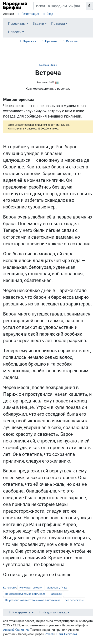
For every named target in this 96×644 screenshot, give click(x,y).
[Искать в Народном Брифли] (60, 6)
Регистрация (30, 14)
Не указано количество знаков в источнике (33, 600)
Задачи (38, 24)
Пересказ (29, 41)
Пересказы (17, 24)
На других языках (55, 612)
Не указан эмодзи (31, 588)
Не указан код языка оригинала (25, 594)
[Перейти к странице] (89, 6)
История (72, 41)
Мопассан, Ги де (48, 65)
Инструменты (22, 612)
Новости (15, 32)
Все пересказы (74, 600)
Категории (10, 588)
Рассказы (56, 594)
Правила (58, 24)
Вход (50, 14)
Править (51, 41)
